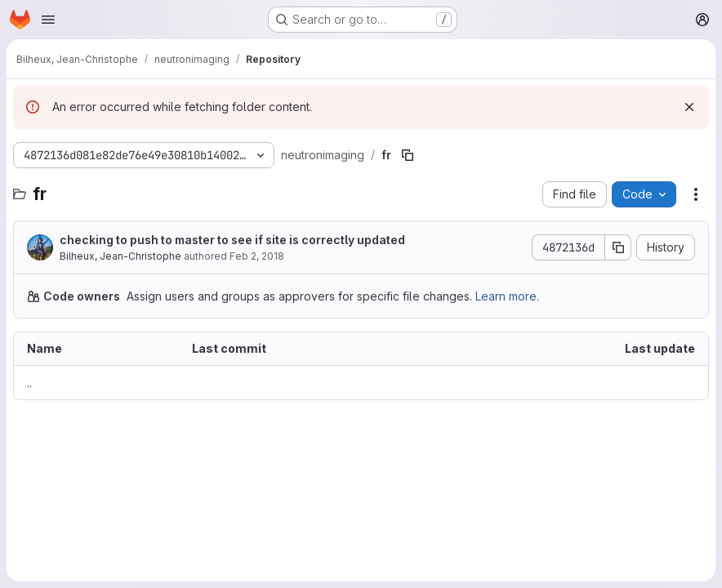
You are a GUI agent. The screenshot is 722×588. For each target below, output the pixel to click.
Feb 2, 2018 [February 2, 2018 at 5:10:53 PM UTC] (257, 256)
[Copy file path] (408, 155)
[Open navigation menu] (48, 20)
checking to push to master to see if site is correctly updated (232, 240)
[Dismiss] (689, 107)
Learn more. (507, 296)
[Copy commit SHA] (618, 247)
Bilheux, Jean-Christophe (120, 256)
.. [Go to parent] (29, 383)
